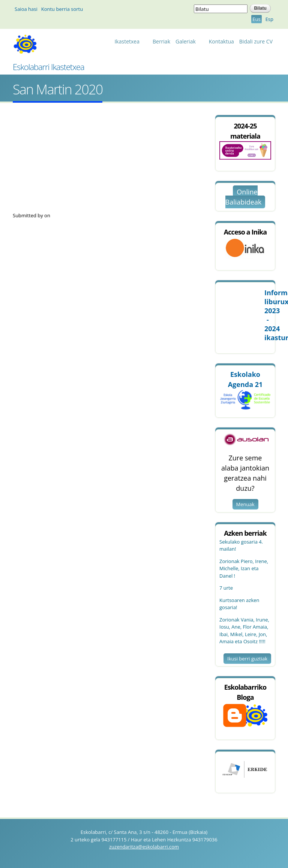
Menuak (245, 504)
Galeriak (187, 43)
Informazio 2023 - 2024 (268, 315)
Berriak (161, 41)
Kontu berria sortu (62, 9)
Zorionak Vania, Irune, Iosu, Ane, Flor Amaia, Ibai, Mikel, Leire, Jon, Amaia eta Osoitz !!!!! (244, 631)
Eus (256, 19)
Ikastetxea (129, 43)
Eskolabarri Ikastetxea (49, 67)
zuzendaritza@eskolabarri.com (144, 847)
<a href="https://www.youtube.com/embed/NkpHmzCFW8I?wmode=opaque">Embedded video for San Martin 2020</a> (99, 164)
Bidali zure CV (256, 41)
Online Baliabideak (244, 197)
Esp (269, 19)
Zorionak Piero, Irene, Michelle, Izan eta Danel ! (244, 568)
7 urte (226, 588)
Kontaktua (221, 41)
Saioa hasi (26, 9)
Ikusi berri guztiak (247, 659)
